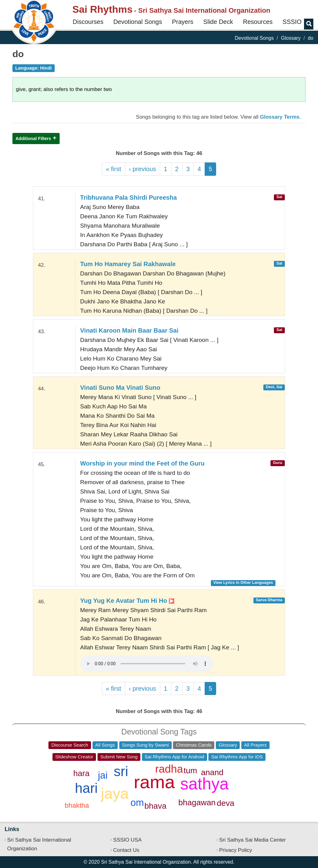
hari (86, 788)
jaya (115, 793)
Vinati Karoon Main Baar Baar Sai (129, 330)
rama (154, 782)
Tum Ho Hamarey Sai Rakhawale (128, 264)
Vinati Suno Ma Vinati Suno (120, 388)
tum (190, 770)
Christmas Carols (194, 745)
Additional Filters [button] (33, 139)
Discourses (88, 22)
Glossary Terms (280, 117)
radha (169, 769)
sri (121, 771)
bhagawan (197, 802)
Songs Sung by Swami (145, 745)
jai (103, 775)
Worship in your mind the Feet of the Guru (142, 463)
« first (114, 169)
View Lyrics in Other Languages (243, 582)
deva (225, 803)
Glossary (291, 38)
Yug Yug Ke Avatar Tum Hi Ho (127, 601)
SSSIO (292, 22)
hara (81, 773)
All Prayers (255, 745)
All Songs (105, 745)
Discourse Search (70, 745)
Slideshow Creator (74, 757)
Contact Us (126, 850)
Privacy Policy (236, 850)
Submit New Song (119, 757)
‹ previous (143, 169)
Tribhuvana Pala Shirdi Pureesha (128, 198)
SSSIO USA (127, 840)
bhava (155, 806)
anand (212, 772)
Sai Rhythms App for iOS (237, 757)
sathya (204, 784)
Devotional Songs (138, 22)
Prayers (183, 22)
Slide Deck (218, 22)
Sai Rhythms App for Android (175, 757)
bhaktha (77, 805)
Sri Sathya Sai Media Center (253, 840)
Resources (258, 22)
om (137, 803)
